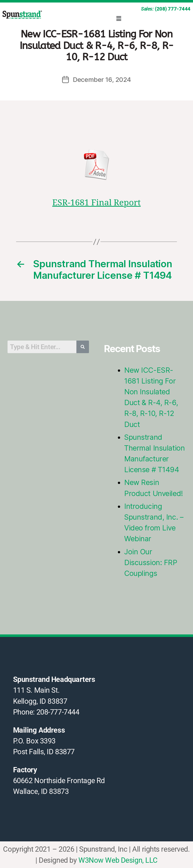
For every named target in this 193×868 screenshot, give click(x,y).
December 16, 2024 (102, 79)
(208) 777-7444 (173, 9)
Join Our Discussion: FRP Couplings (151, 562)
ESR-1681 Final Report (96, 203)
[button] (119, 18)
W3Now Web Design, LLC (118, 860)
